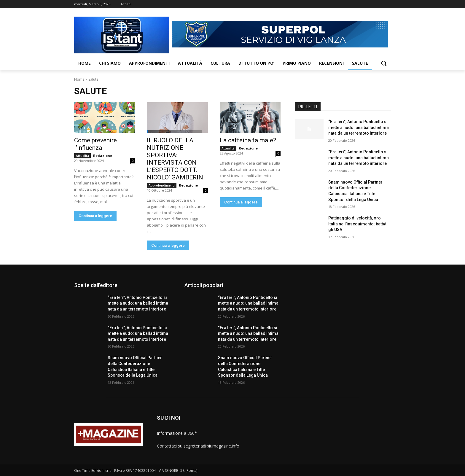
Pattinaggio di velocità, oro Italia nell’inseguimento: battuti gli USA (358, 224)
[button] (384, 63)
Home (79, 79)
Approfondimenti (162, 185)
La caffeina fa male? (248, 140)
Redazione (103, 156)
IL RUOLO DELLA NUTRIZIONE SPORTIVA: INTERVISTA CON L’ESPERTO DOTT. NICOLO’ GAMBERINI (176, 159)
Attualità (82, 156)
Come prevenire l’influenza (95, 144)
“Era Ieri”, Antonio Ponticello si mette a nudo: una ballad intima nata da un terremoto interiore (359, 127)
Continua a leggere (95, 216)
